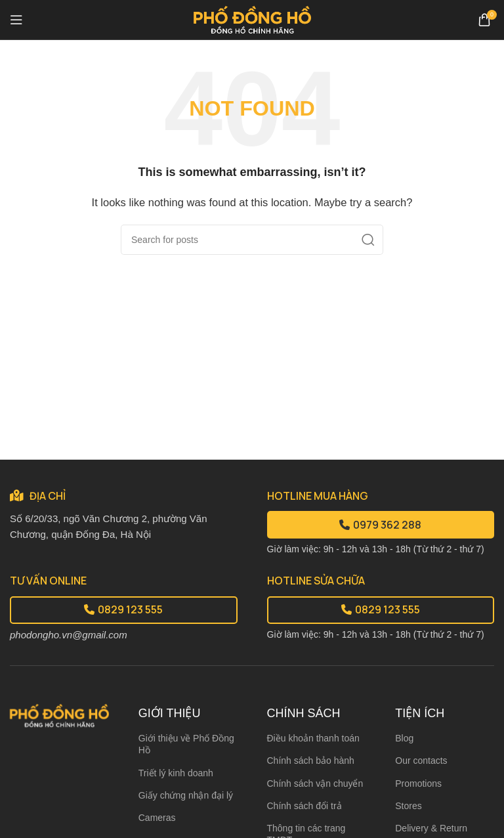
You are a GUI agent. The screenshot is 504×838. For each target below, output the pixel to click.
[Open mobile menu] (16, 20)
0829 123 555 (123, 609)
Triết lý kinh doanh (176, 773)
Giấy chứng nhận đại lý (186, 795)
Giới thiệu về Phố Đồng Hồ (186, 744)
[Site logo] (252, 19)
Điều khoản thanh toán (313, 738)
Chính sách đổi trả (304, 806)
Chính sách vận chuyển (315, 783)
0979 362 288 (380, 525)
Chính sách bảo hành (311, 761)
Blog (404, 738)
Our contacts (421, 761)
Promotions (418, 783)
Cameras (157, 818)
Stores (408, 806)
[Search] (252, 240)
